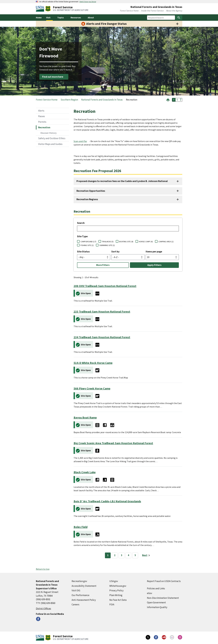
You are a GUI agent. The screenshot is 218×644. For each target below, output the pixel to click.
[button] (168, 100)
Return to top (43, 569)
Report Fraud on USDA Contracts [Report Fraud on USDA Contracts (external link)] (164, 581)
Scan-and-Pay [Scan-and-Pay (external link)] (80, 141)
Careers (75, 604)
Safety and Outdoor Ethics (52, 138)
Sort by (115, 252)
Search (81, 223)
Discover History (48, 133)
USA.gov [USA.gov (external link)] (114, 581)
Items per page (154, 252)
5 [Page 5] (135, 555)
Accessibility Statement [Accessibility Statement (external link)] (84, 586)
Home (39, 18)
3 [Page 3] (122, 555)
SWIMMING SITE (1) (107, 245)
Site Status (83, 252)
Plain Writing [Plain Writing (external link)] (116, 595)
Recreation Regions (87, 199)
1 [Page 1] (108, 555)
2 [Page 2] (115, 555)
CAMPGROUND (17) (88, 242)
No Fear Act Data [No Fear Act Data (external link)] (118, 600)
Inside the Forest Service (152, 11)
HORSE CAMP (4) (146, 242)
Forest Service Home (129, 11)
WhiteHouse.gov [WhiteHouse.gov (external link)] (118, 586)
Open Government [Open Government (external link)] (156, 602)
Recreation (44, 127)
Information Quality (157, 607)
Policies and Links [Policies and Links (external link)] (156, 588)
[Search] (179, 18)
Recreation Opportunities (91, 191)
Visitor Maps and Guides (50, 144)
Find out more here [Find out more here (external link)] (53, 77)
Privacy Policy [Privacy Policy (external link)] (116, 590)
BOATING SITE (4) (126, 242)
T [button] (174, 100)
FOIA (112, 604)
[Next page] (146, 555)
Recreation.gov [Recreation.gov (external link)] (79, 581)
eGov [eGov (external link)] (150, 593)
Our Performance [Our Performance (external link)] (80, 595)
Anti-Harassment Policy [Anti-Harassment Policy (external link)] (84, 600)
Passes (42, 116)
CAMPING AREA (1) (166, 242)
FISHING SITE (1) (87, 245)
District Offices (43, 608)
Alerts (41, 111)
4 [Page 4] (128, 555)
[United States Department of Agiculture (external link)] (41, 9)
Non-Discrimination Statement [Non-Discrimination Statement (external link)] (163, 598)
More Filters (103, 265)
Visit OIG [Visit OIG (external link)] (76, 590)
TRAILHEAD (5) (108, 242)
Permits (42, 122)
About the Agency (174, 11)
